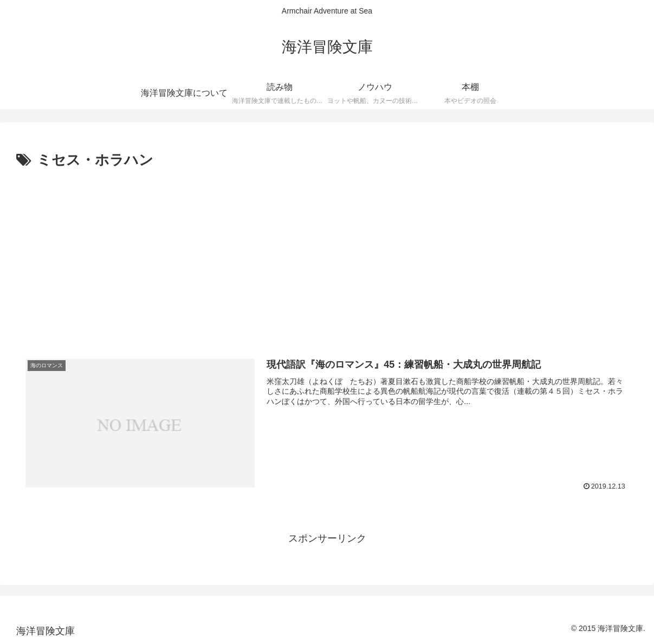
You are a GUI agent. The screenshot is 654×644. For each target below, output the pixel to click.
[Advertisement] (327, 254)
